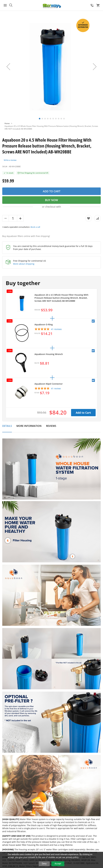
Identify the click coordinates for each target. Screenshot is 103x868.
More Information (29, 426)
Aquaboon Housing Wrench (49, 354)
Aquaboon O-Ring (44, 324)
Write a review (10, 160)
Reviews (51, 426)
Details (7, 426)
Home (7, 123)
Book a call (35, 227)
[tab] (7, 428)
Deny (44, 864)
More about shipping (24, 264)
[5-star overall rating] (48, 329)
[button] (8, 67)
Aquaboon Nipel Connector (49, 384)
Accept (58, 864)
